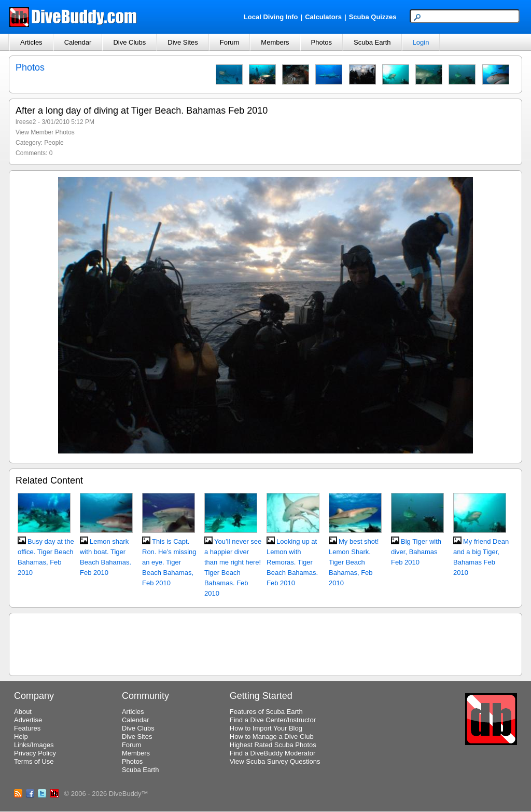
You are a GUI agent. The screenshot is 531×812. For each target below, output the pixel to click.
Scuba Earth (372, 42)
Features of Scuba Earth (266, 712)
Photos (322, 42)
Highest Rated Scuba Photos (273, 745)
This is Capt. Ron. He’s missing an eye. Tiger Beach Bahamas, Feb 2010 (169, 562)
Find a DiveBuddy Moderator (273, 753)
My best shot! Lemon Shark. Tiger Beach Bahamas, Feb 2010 (354, 562)
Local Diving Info (271, 17)
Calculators (323, 17)
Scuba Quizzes (373, 17)
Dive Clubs (129, 42)
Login (421, 42)
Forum (230, 42)
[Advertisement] (265, 643)
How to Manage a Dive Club (272, 737)
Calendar (78, 42)
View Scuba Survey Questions (275, 761)
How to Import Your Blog (266, 728)
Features (27, 728)
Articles (31, 42)
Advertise (28, 720)
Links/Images (34, 745)
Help (21, 737)
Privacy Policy (35, 753)
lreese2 (26, 122)
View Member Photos (45, 132)
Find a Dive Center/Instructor (273, 720)
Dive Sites (183, 42)
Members (275, 42)
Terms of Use (34, 761)
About (23, 712)
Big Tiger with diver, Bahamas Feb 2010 (416, 552)
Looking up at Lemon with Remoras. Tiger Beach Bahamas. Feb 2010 (292, 562)
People (54, 143)
